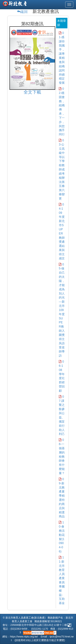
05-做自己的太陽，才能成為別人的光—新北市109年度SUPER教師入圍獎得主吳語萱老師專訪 (62, 310)
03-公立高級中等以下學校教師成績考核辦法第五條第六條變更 (62, 169)
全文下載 (32, 92)
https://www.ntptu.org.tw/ (24, 637)
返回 (24, 12)
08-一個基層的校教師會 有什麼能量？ (62, 457)
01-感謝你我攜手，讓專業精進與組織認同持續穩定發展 (62, 58)
